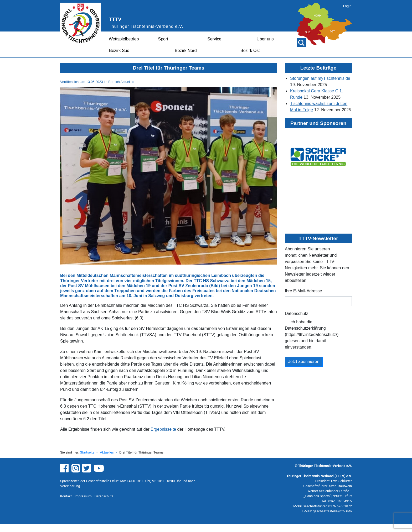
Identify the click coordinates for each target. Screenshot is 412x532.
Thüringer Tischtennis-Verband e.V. (146, 26)
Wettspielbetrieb (124, 39)
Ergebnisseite (163, 429)
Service (214, 39)
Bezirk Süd (119, 51)
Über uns (265, 39)
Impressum (83, 496)
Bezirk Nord (186, 51)
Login (347, 6)
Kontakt (66, 496)
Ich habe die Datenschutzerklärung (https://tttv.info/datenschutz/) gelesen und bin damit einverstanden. (312, 335)
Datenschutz (297, 314)
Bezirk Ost (250, 51)
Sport (163, 39)
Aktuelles (107, 452)
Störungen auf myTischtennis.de (320, 78)
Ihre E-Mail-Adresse (303, 291)
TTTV (115, 19)
